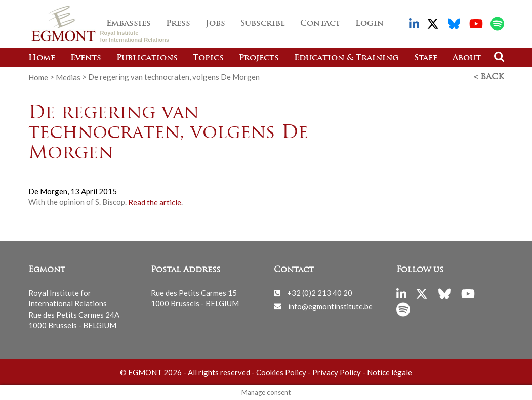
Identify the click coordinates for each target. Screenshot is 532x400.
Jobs (215, 24)
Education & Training (346, 58)
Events (86, 58)
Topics (208, 58)
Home (42, 58)
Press (178, 24)
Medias (68, 77)
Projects (259, 58)
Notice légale (390, 372)
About (467, 58)
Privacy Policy (337, 372)
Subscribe (263, 24)
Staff (426, 58)
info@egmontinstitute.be (330, 306)
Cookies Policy (281, 372)
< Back (489, 77)
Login (370, 24)
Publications (147, 58)
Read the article (155, 202)
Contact (320, 24)
